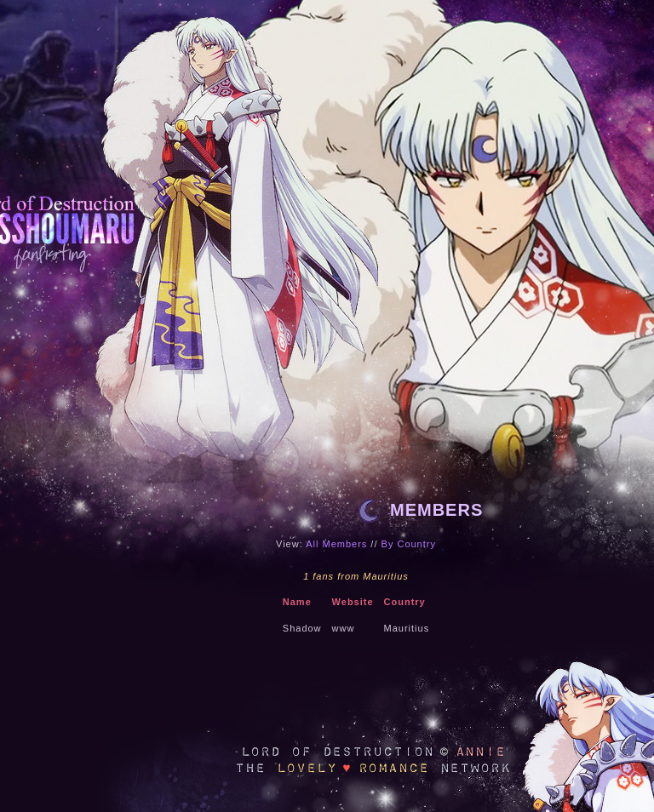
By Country (409, 544)
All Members (336, 544)
